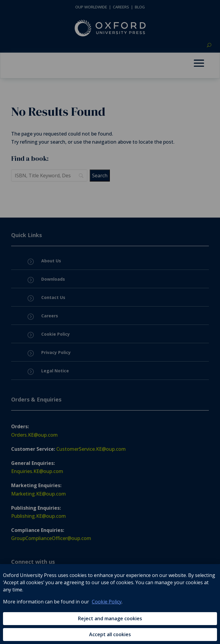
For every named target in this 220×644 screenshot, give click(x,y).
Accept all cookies (110, 634)
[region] (110, 604)
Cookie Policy (107, 602)
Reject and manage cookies (110, 618)
